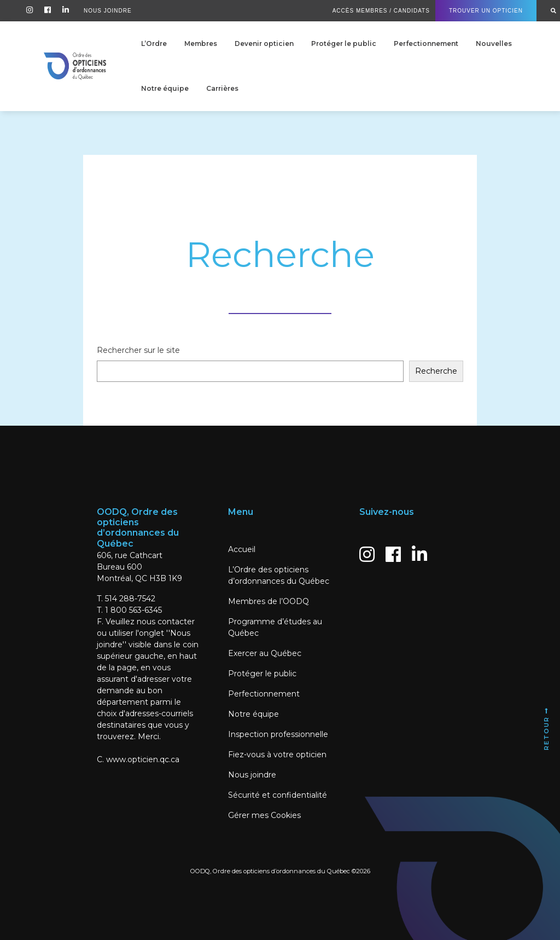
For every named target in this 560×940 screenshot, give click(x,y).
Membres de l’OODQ (269, 601)
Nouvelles (494, 43)
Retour (546, 729)
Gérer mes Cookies (264, 815)
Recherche (436, 371)
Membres (201, 43)
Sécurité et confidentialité (278, 795)
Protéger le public (344, 43)
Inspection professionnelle (278, 734)
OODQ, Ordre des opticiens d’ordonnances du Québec (270, 871)
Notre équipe (165, 88)
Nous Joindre (108, 11)
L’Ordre (154, 43)
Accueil (242, 549)
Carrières (222, 88)
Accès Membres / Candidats (381, 11)
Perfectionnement (426, 43)
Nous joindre (252, 775)
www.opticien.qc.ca (143, 759)
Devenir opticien (264, 43)
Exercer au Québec (265, 653)
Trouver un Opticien (486, 11)
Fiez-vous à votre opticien (277, 755)
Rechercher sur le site (138, 350)
